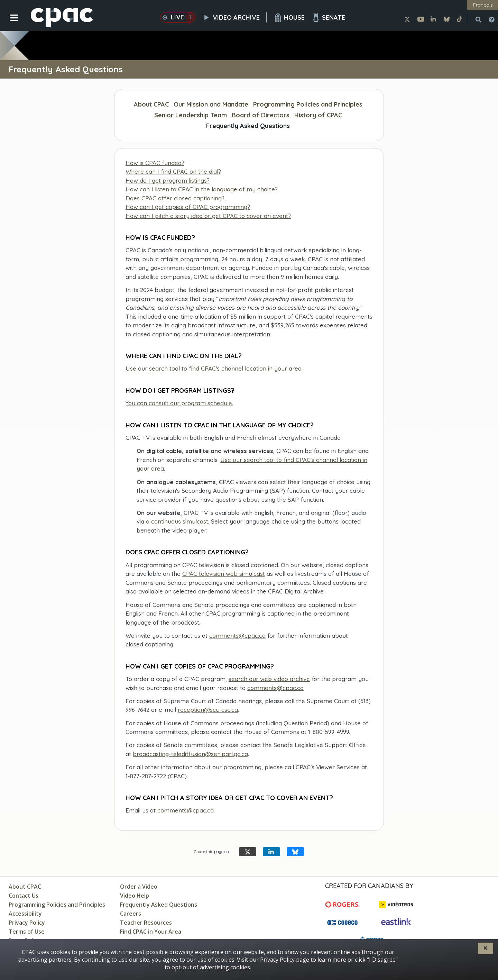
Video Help (135, 896)
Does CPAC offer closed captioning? (175, 198)
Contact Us (24, 896)
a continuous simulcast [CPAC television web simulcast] (177, 521)
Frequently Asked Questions (248, 126)
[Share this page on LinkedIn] (271, 852)
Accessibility (25, 914)
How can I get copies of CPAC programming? (188, 207)
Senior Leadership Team (191, 115)
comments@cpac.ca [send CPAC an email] (237, 636)
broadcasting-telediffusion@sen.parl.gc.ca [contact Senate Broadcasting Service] (190, 754)
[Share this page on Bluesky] (295, 852)
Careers (131, 914)
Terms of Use (27, 932)
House (289, 17)
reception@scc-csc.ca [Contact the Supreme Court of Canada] (208, 710)
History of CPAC (318, 115)
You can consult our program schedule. (179, 403)
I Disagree (382, 960)
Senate (328, 17)
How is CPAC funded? (155, 163)
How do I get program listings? (168, 180)
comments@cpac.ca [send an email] (275, 688)
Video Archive (234, 17)
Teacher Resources (146, 923)
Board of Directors (261, 115)
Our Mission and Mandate (211, 104)
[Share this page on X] (248, 852)
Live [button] (178, 17)
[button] (10, 23)
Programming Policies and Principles (308, 104)
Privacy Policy (27, 923)
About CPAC (151, 104)
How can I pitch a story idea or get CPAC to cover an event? (208, 216)
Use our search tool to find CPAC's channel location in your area (214, 368)
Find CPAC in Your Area (151, 932)
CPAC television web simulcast (224, 574)
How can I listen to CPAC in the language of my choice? (202, 189)
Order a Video (139, 887)
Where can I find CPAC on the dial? (173, 171)
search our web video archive (269, 679)
